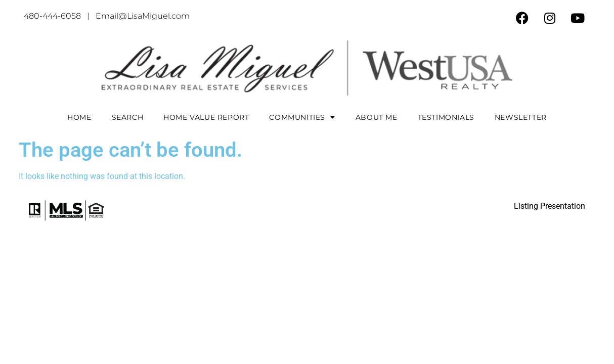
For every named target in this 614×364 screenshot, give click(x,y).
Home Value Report (206, 117)
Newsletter (521, 117)
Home (79, 117)
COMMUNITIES (302, 117)
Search (128, 117)
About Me (377, 117)
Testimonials (446, 117)
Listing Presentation (550, 206)
